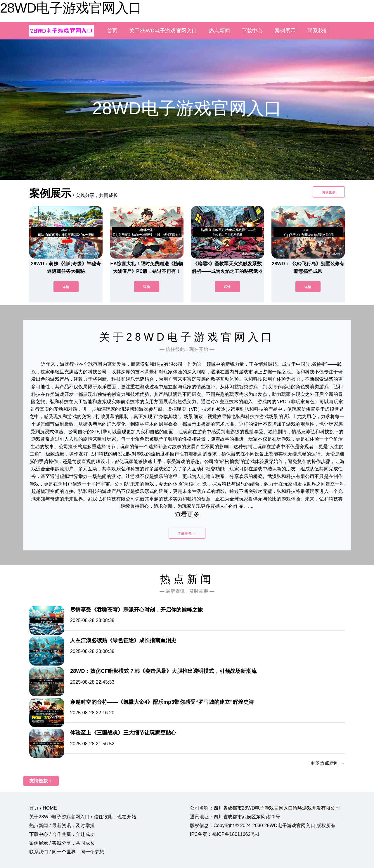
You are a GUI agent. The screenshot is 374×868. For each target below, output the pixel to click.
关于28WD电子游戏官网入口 (163, 31)
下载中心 (252, 31)
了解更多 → (187, 533)
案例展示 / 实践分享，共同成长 (62, 843)
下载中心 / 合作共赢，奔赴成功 (62, 834)
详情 (66, 287)
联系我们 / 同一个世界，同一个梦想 (67, 852)
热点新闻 (219, 31)
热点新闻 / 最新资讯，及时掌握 (62, 825)
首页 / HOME (43, 808)
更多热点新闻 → (328, 763)
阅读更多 (329, 192)
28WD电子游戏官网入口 (71, 8)
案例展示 (285, 31)
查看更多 (187, 514)
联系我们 (318, 31)
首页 (112, 31)
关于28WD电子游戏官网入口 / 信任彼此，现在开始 (83, 817)
